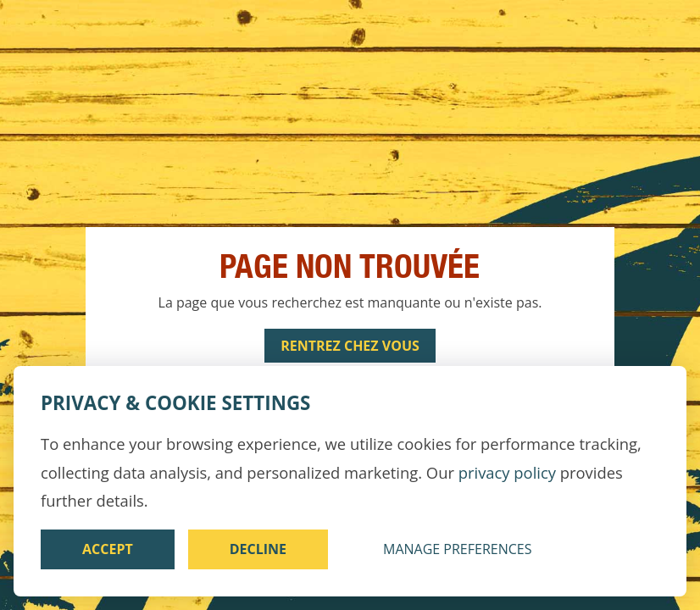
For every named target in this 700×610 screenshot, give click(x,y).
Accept (108, 549)
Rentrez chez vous (350, 346)
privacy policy (507, 472)
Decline (258, 549)
